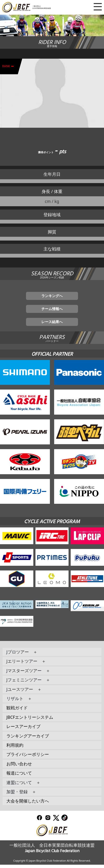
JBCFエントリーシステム (30, 720)
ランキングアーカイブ (28, 739)
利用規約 (15, 748)
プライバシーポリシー (28, 758)
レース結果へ (52, 324)
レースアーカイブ (23, 730)
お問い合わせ (19, 767)
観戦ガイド (17, 711)
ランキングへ (52, 296)
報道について (19, 776)
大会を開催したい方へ (28, 804)
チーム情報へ (52, 311)
